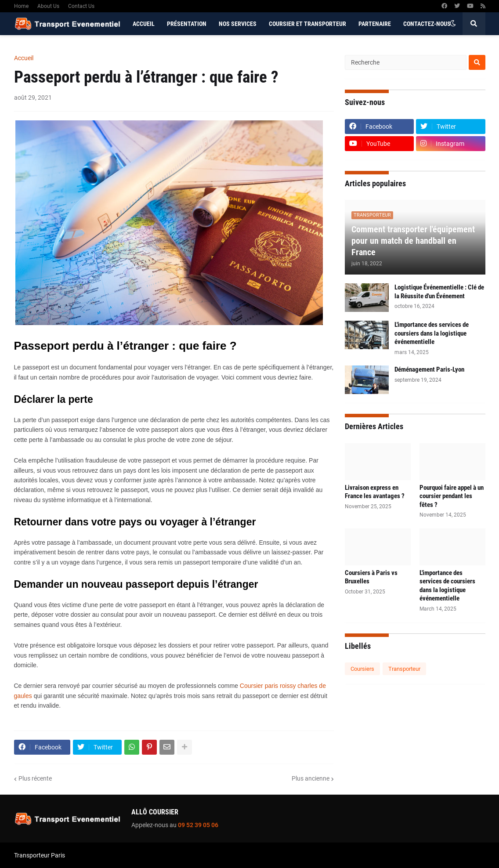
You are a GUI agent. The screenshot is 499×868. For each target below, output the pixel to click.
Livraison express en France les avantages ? (375, 492)
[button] (453, 24)
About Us (48, 6)
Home (21, 6)
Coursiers (362, 669)
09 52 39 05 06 (198, 825)
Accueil (24, 58)
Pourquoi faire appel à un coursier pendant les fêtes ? (452, 496)
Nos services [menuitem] (238, 24)
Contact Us (81, 6)
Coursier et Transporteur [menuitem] (307, 24)
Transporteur (404, 669)
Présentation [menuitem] (187, 24)
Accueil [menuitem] (144, 24)
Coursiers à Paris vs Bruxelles (371, 577)
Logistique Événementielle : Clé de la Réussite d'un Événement (439, 292)
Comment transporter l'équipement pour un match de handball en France (413, 241)
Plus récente (35, 778)
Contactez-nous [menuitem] (427, 24)
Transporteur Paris (40, 855)
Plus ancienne (311, 778)
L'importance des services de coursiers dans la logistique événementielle (432, 333)
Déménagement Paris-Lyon (429, 369)
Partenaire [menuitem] (375, 24)
